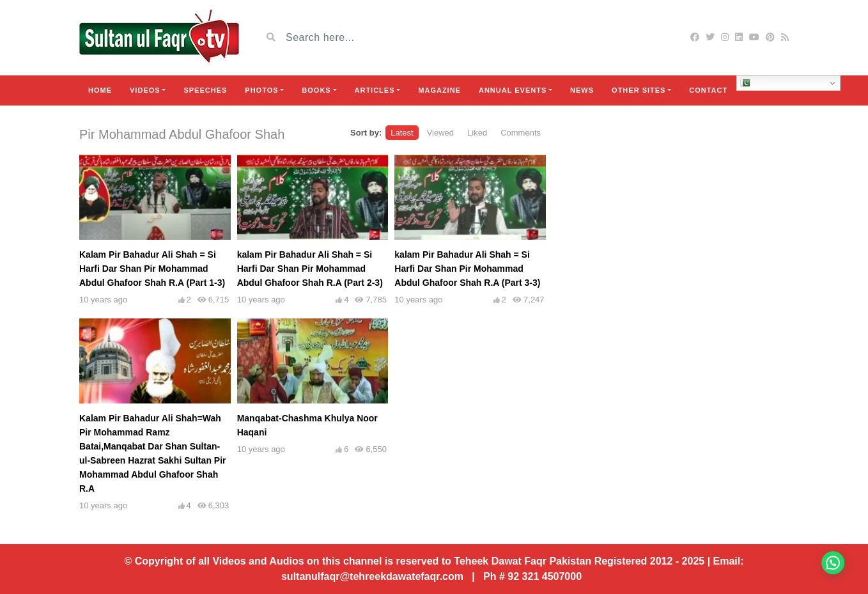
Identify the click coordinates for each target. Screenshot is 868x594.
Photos (261, 90)
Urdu (756, 83)
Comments (521, 133)
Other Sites (639, 90)
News (582, 90)
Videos (145, 90)
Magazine (439, 90)
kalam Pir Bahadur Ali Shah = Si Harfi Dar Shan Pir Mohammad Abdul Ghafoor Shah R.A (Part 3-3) (467, 269)
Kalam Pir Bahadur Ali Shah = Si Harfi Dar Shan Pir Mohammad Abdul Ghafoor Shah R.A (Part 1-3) (152, 269)
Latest (402, 133)
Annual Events (513, 90)
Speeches (205, 90)
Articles (375, 90)
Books (316, 90)
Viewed (440, 133)
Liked (477, 133)
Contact (708, 90)
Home (100, 90)
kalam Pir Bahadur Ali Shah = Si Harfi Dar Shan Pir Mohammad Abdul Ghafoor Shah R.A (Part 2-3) (310, 269)
